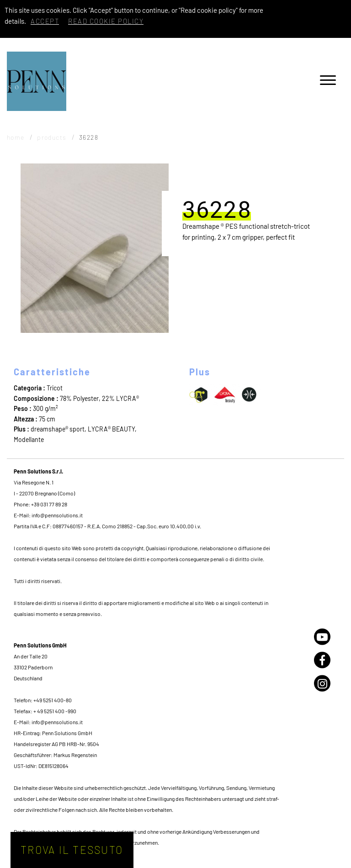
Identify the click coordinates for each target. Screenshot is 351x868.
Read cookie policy (106, 21)
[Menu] (328, 82)
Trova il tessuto (72, 850)
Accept (45, 21)
